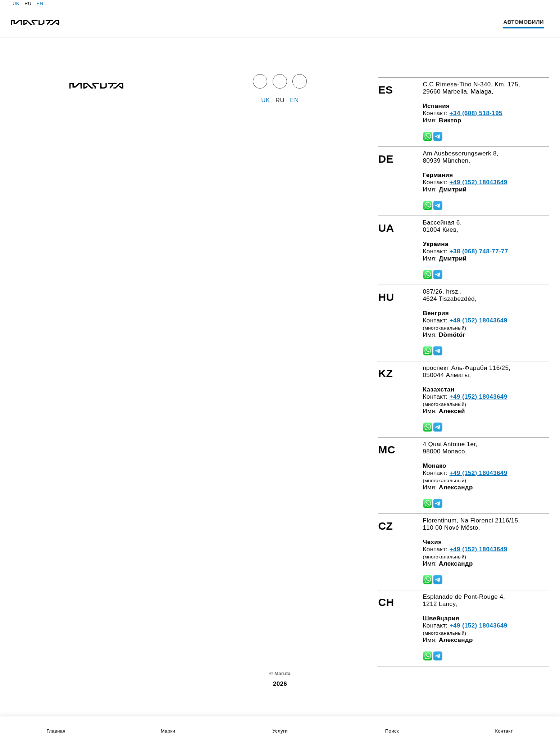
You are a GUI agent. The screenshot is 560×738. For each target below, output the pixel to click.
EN (40, 3)
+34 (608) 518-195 (476, 113)
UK (16, 3)
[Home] (35, 22)
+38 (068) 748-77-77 (479, 251)
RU (28, 3)
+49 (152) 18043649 (479, 182)
